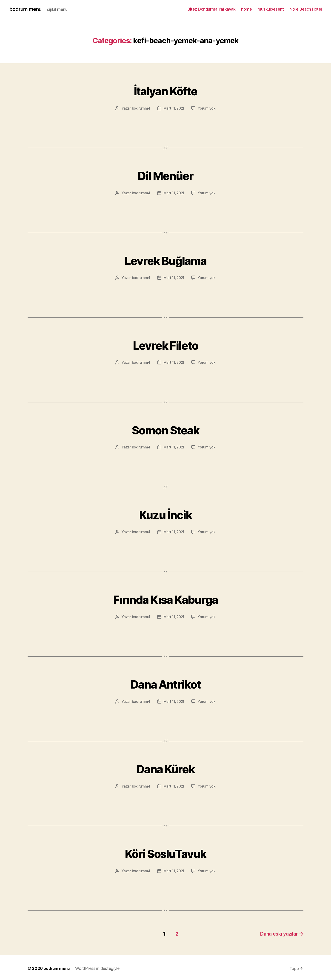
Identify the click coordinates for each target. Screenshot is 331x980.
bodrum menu (26, 9)
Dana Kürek (165, 768)
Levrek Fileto (165, 344)
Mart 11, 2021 (174, 108)
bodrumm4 (140, 108)
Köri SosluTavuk (165, 852)
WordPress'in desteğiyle (99, 967)
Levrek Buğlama (166, 260)
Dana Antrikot (165, 683)
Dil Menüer (165, 175)
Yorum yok (208, 108)
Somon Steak (166, 429)
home (246, 9)
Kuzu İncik (165, 514)
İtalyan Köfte (165, 90)
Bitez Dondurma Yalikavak (211, 9)
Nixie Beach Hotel (306, 9)
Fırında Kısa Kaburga (166, 598)
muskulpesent (271, 9)
